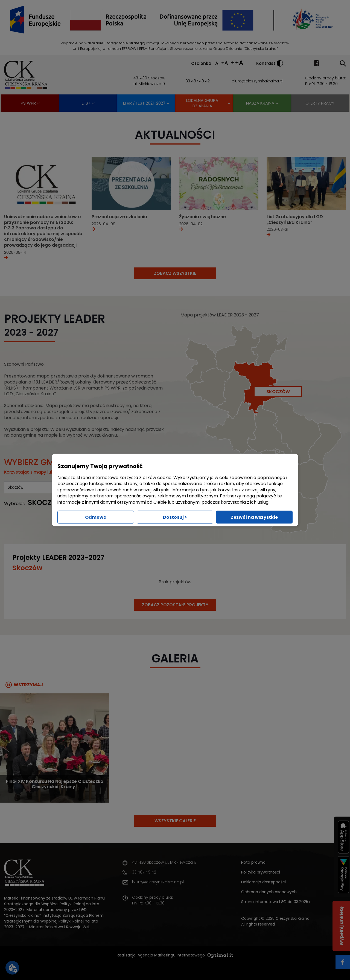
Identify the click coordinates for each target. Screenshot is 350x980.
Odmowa (96, 517)
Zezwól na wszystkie (254, 517)
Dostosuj (175, 517)
